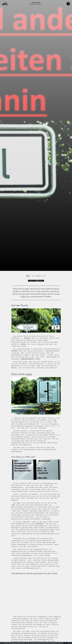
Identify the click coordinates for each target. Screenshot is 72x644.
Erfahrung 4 (32, 625)
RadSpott (41, 625)
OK (66, 643)
